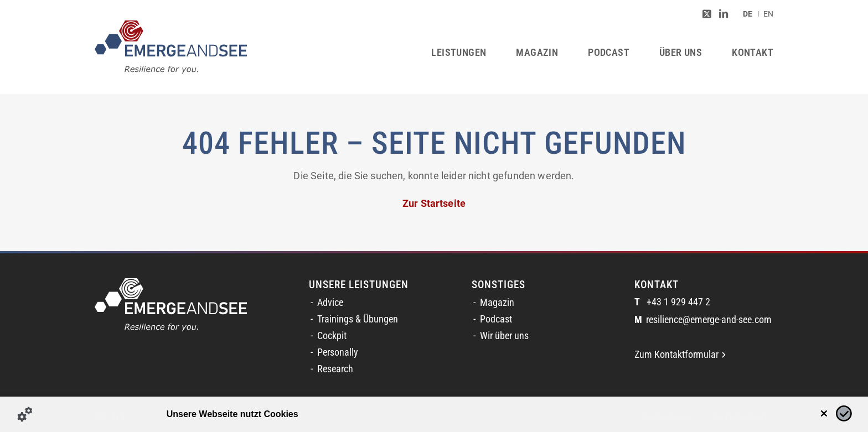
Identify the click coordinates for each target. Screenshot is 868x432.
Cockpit (332, 336)
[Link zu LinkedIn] (724, 14)
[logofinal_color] (171, 47)
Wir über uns (504, 336)
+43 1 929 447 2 (672, 302)
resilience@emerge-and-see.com (703, 320)
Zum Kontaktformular (680, 355)
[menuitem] (748, 14)
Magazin (497, 303)
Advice (330, 303)
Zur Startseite (434, 204)
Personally (338, 352)
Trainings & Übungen (358, 319)
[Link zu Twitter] (707, 14)
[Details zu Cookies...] (25, 414)
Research (335, 369)
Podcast (496, 319)
